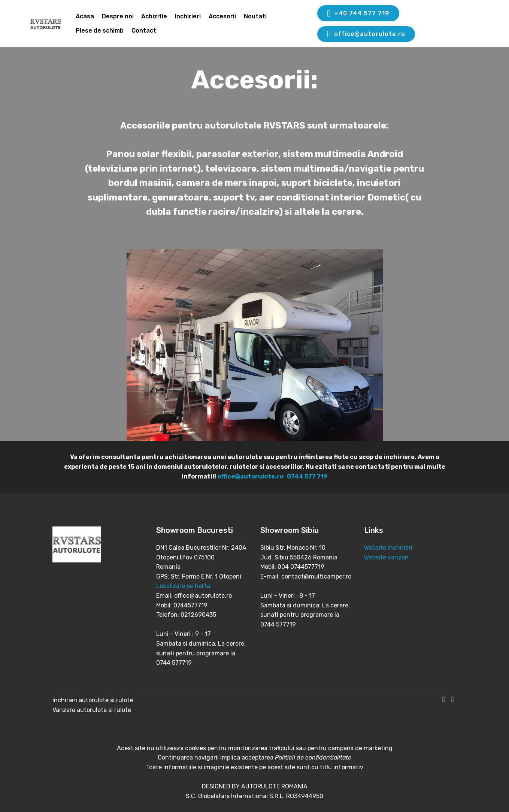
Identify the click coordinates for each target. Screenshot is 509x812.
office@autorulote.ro (366, 34)
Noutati (255, 16)
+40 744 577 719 (358, 13)
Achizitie (154, 16)
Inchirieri (188, 16)
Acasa (85, 16)
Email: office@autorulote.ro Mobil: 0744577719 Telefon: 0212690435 (194, 605)
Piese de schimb (100, 31)
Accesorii (222, 16)
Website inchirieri (388, 548)
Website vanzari (387, 557)
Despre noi (118, 16)
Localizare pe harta (183, 586)
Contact (144, 31)
